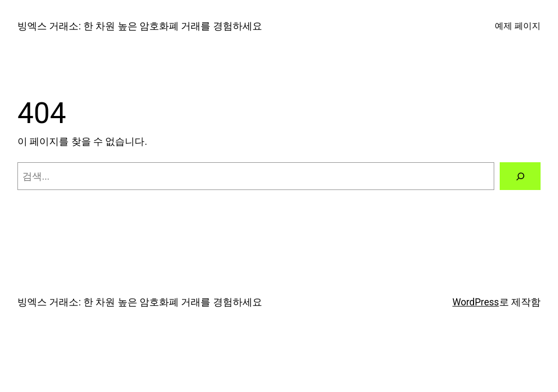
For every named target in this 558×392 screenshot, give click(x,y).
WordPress (475, 302)
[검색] (520, 176)
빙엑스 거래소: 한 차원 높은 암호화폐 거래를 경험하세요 (140, 26)
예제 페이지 (518, 26)
